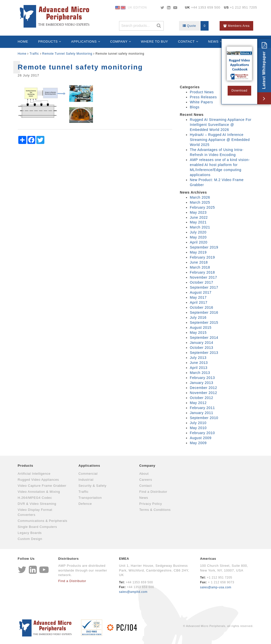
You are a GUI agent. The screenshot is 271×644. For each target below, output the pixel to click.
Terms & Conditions (155, 510)
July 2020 (198, 232)
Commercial (88, 474)
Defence (85, 504)
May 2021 (198, 222)
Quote (196, 26)
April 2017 (199, 302)
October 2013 (201, 348)
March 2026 (200, 197)
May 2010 (198, 428)
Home (23, 42)
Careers (146, 480)
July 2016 (198, 317)
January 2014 (201, 343)
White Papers (201, 102)
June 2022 (199, 217)
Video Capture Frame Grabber (42, 486)
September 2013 (204, 353)
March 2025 (200, 202)
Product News (202, 92)
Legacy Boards (30, 533)
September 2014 (204, 338)
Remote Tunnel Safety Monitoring (67, 54)
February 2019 (202, 257)
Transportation (90, 498)
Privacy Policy (151, 504)
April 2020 (199, 242)
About (144, 474)
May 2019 (198, 252)
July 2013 (198, 358)
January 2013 (201, 383)
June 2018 (199, 262)
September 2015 (204, 323)
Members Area (236, 26)
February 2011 (202, 408)
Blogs (195, 107)
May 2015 (198, 333)
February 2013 (202, 378)
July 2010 (198, 423)
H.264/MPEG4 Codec (35, 498)
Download (239, 90)
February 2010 (202, 433)
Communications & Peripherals (43, 521)
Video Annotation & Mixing (39, 492)
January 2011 (201, 413)
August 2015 (201, 328)
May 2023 (198, 212)
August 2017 (201, 292)
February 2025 (202, 207)
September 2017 (204, 287)
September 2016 (204, 312)
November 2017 (203, 277)
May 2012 (198, 403)
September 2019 (204, 247)
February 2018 (202, 272)
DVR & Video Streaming (37, 504)
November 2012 (203, 393)
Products (48, 42)
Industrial (86, 480)
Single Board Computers (37, 527)
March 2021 (200, 227)
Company (119, 42)
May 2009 (198, 443)
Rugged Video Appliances (38, 480)
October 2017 (201, 282)
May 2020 (198, 237)
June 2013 (199, 363)
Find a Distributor (153, 492)
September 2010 (204, 418)
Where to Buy (154, 42)
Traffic (34, 54)
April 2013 (199, 368)
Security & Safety (93, 486)
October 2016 (201, 307)
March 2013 (200, 373)
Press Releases (203, 97)
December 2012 (203, 388)
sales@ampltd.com (133, 592)
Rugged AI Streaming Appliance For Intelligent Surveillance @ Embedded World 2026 (221, 125)
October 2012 (201, 398)
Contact (186, 42)
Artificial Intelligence (34, 474)
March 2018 (200, 267)
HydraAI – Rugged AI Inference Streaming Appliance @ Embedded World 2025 (220, 140)
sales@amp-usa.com (216, 587)
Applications (84, 42)
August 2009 (201, 438)
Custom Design (30, 539)
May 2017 (198, 297)
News (213, 42)
